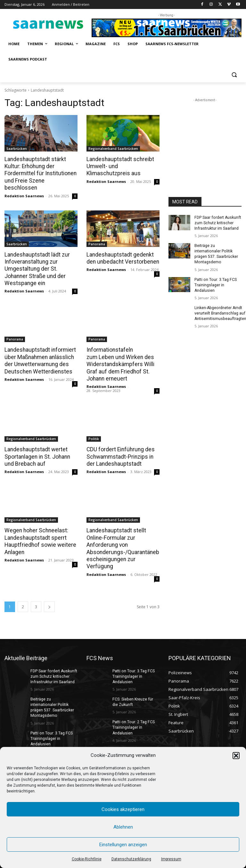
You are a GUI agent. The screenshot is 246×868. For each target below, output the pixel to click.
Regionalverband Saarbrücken (113, 149)
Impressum (171, 859)
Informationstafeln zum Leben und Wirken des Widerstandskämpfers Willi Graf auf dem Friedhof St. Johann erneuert (119, 356)
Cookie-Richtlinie (87, 859)
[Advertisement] (205, 135)
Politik (94, 430)
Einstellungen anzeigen (123, 845)
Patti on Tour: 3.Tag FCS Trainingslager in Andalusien (215, 284)
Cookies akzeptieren (123, 809)
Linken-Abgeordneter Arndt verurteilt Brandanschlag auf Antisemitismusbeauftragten (220, 312)
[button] (236, 756)
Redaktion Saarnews (24, 188)
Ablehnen (123, 827)
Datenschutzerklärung (131, 859)
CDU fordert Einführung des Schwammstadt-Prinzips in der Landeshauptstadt (120, 448)
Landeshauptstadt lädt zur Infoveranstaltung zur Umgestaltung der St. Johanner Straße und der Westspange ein (36, 261)
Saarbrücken (17, 149)
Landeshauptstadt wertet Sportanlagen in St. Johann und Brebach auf (37, 448)
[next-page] (49, 590)
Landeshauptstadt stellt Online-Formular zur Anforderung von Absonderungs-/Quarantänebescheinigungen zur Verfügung (123, 536)
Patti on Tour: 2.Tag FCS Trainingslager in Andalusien (133, 710)
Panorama (97, 236)
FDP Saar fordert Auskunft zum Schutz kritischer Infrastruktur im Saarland (217, 223)
